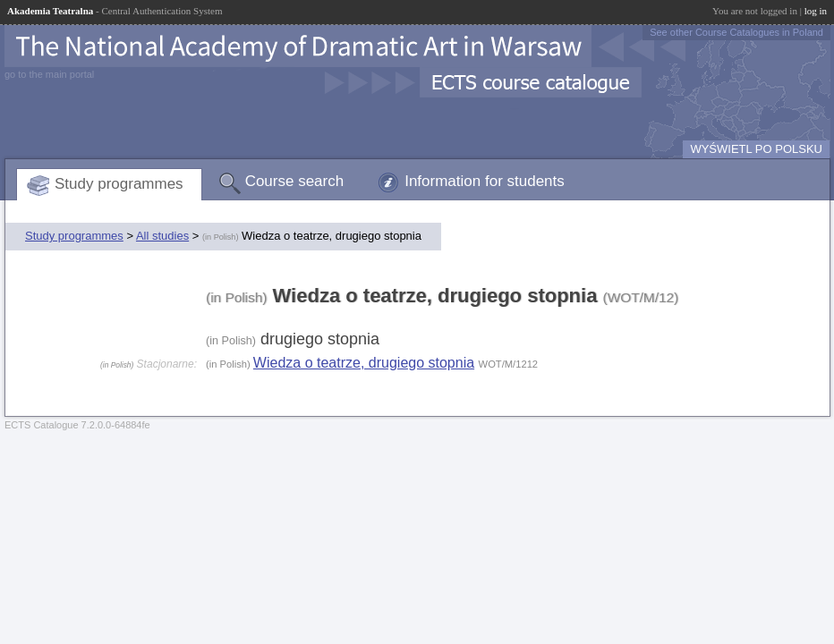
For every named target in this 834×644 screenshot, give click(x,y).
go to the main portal (49, 74)
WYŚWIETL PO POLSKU (756, 149)
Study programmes (119, 184)
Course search (295, 181)
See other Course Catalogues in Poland (736, 32)
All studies (162, 236)
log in (816, 11)
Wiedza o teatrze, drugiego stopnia (364, 363)
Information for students (485, 181)
